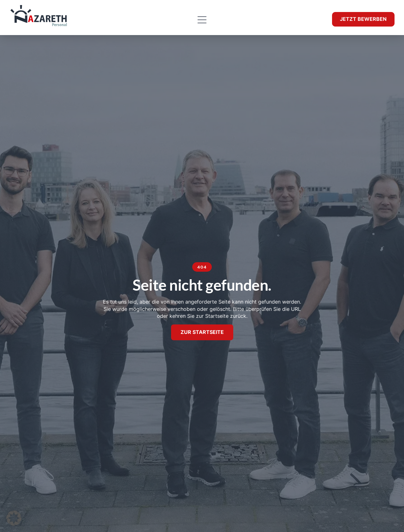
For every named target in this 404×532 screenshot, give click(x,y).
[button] (202, 20)
